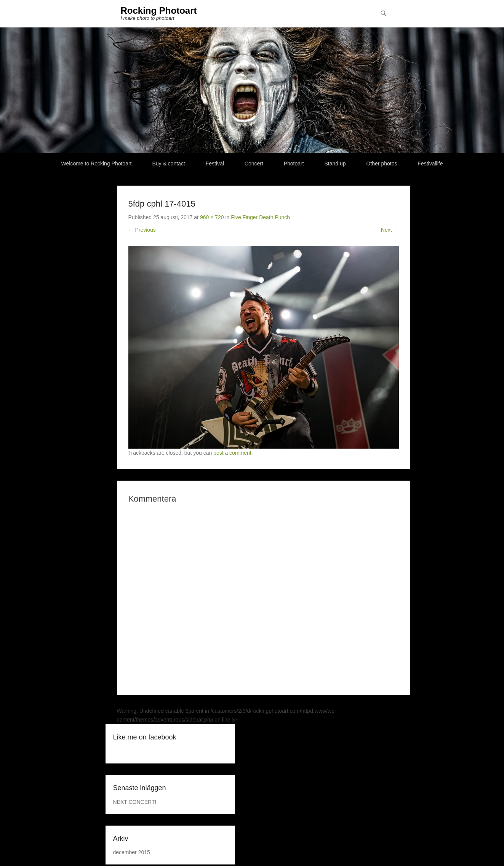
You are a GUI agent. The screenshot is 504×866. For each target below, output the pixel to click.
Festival (215, 164)
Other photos (382, 164)
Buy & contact (168, 164)
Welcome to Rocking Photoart (97, 164)
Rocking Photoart (159, 10)
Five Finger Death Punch (260, 217)
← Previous (142, 230)
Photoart (294, 164)
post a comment (232, 453)
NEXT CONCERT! (135, 802)
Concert (254, 164)
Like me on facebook (145, 737)
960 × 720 (212, 217)
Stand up (335, 164)
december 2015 (132, 852)
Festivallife (430, 164)
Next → (390, 230)
